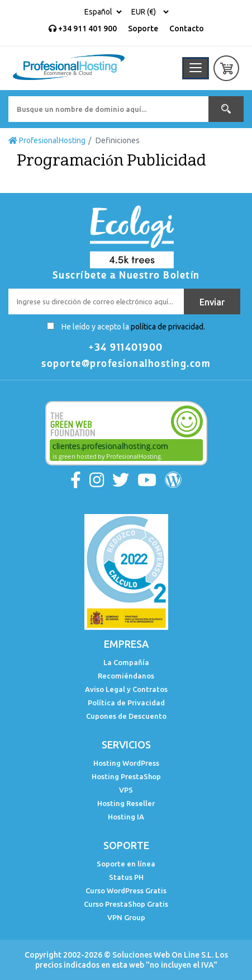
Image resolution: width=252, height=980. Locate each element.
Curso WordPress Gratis (126, 891)
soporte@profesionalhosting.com (126, 364)
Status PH (126, 877)
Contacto (187, 29)
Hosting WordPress (126, 763)
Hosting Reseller (126, 803)
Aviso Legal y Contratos (126, 689)
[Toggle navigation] (196, 68)
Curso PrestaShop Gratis (126, 904)
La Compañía (126, 662)
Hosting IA (126, 817)
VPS (126, 790)
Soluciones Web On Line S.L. (163, 955)
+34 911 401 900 (83, 29)
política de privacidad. (168, 327)
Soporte (143, 29)
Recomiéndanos (126, 676)
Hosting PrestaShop (126, 776)
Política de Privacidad (126, 703)
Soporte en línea (126, 864)
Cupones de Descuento (126, 716)
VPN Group (126, 917)
